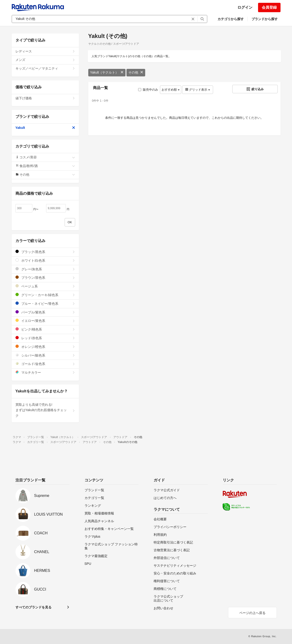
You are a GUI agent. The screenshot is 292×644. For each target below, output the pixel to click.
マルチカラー (45, 372)
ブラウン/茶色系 (45, 277)
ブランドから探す (265, 19)
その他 (136, 72)
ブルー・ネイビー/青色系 (45, 303)
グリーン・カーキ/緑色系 (45, 295)
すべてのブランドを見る (33, 607)
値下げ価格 (45, 98)
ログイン (245, 7)
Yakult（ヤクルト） (107, 72)
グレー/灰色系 (45, 269)
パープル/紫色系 (45, 312)
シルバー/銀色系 (45, 355)
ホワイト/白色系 (45, 260)
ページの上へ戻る (252, 613)
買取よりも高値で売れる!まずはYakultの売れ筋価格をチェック (45, 410)
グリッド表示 (198, 90)
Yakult (45, 128)
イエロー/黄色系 (45, 321)
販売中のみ (148, 90)
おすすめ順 (171, 90)
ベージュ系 (45, 286)
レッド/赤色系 (45, 338)
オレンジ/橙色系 (45, 347)
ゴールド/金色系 (45, 364)
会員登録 (269, 7)
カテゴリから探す (231, 19)
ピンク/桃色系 (45, 329)
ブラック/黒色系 (45, 252)
